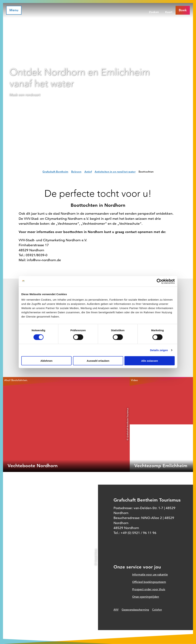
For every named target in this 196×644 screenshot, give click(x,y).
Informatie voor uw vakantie (150, 575)
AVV (116, 610)
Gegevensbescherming (135, 610)
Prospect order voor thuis (149, 589)
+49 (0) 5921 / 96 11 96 (138, 533)
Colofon (157, 610)
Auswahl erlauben (98, 361)
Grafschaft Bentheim (55, 172)
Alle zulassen (150, 361)
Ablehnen (46, 361)
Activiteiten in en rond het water (115, 172)
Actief (88, 172)
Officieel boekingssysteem (149, 582)
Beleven (76, 172)
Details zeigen (159, 350)
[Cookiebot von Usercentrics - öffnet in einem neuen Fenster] (159, 281)
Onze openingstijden (146, 597)
